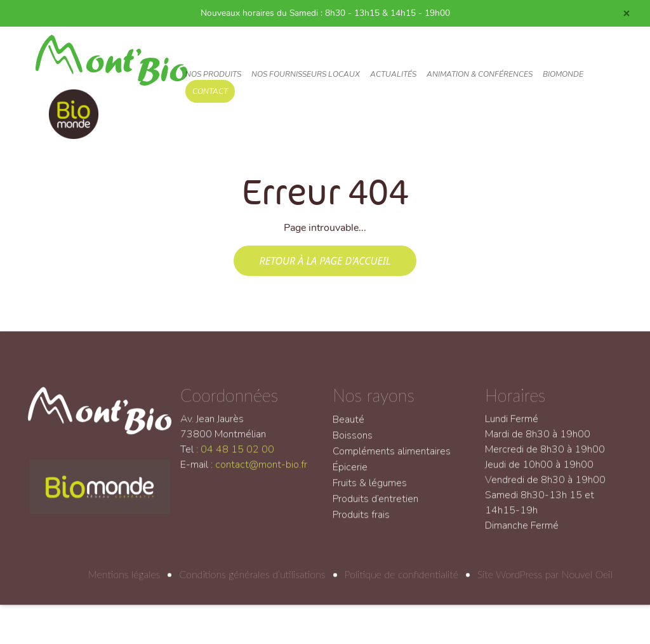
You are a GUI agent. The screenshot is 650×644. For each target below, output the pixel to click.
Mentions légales (124, 581)
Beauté (348, 426)
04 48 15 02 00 (237, 456)
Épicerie (350, 474)
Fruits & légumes (370, 490)
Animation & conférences (480, 74)
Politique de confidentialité (401, 581)
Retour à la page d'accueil (325, 261)
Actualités (393, 74)
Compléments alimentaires (392, 458)
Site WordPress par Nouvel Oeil (545, 581)
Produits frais (361, 522)
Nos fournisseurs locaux (306, 74)
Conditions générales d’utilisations (252, 581)
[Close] (627, 13)
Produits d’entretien (375, 506)
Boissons (353, 442)
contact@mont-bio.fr (261, 471)
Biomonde (563, 74)
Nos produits (213, 74)
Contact (210, 91)
